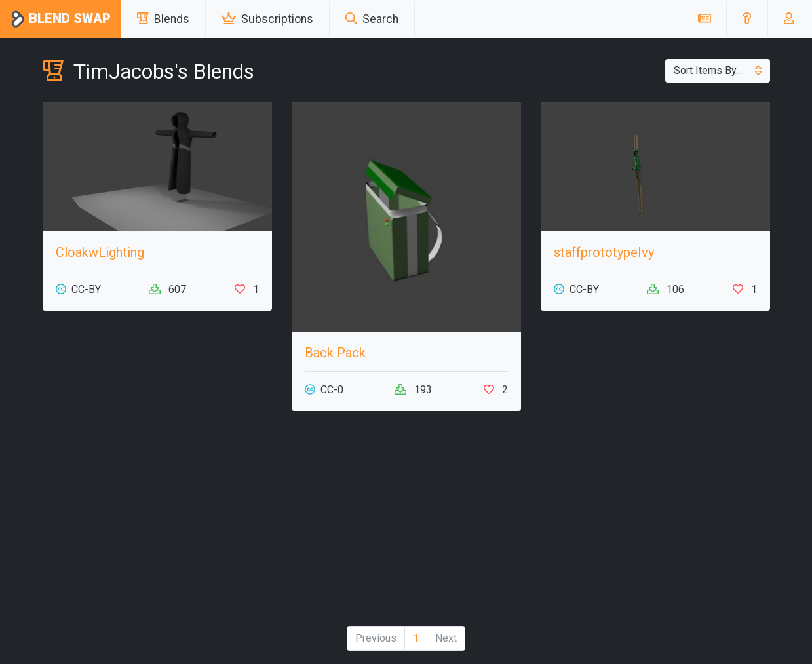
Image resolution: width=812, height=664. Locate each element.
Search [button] (372, 19)
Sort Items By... (718, 70)
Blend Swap (61, 19)
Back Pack (335, 353)
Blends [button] (163, 19)
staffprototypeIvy (604, 252)
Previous (376, 638)
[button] (747, 19)
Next (446, 638)
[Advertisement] (406, 524)
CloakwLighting (100, 252)
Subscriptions (267, 19)
